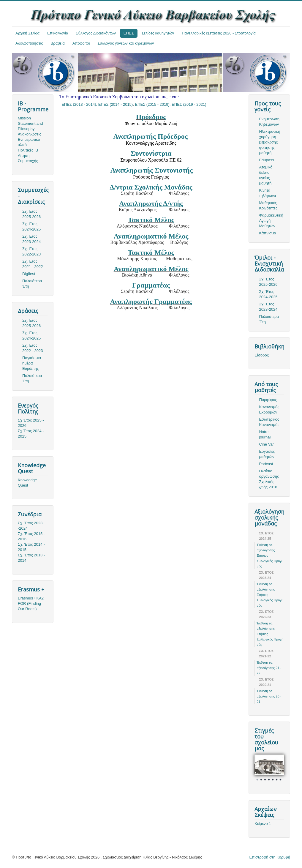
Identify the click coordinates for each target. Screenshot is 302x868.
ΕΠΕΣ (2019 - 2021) (189, 104)
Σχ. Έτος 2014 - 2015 (31, 547)
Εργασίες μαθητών (267, 454)
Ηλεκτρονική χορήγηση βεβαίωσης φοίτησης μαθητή (269, 142)
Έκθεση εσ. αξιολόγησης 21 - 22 (269, 668)
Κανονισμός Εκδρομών (269, 409)
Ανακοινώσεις (30, 134)
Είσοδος (262, 355)
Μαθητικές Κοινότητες (268, 205)
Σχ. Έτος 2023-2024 (31, 239)
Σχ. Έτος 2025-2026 (31, 214)
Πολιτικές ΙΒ (28, 150)
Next (276, 769)
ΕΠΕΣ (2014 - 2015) (116, 104)
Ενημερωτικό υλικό (29, 142)
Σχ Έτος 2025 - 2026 (31, 423)
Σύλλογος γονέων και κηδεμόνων (126, 43)
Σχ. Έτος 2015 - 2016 (31, 536)
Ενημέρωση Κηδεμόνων (269, 122)
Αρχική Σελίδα (27, 33)
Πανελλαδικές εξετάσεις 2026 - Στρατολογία (219, 33)
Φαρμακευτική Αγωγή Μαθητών (271, 221)
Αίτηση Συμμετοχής (28, 158)
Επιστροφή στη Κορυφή (270, 857)
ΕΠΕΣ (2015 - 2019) (152, 104)
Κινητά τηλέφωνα (267, 193)
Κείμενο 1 (263, 824)
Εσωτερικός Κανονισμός (269, 422)
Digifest (29, 274)
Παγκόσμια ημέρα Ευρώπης (32, 363)
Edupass (267, 160)
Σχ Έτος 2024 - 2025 (31, 434)
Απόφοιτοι (81, 43)
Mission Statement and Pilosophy (30, 123)
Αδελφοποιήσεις (29, 43)
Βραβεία (58, 43)
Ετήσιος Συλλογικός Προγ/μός (269, 561)
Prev (262, 769)
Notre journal (265, 434)
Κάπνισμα (267, 233)
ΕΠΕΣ (129, 33)
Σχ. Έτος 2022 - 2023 (33, 348)
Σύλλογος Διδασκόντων (96, 33)
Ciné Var (266, 444)
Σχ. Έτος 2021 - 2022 (33, 264)
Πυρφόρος (268, 400)
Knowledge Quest (27, 483)
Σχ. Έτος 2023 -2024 (30, 526)
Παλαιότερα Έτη (32, 284)
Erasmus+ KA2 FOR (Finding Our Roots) (31, 603)
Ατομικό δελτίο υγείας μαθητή (266, 175)
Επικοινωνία (58, 33)
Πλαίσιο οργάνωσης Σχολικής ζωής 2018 (269, 479)
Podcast (266, 464)
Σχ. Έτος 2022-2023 (31, 251)
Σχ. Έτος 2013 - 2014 (31, 558)
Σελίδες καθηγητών (158, 33)
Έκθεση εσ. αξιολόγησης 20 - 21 (269, 696)
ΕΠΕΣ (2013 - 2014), (80, 104)
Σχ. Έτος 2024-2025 (31, 227)
